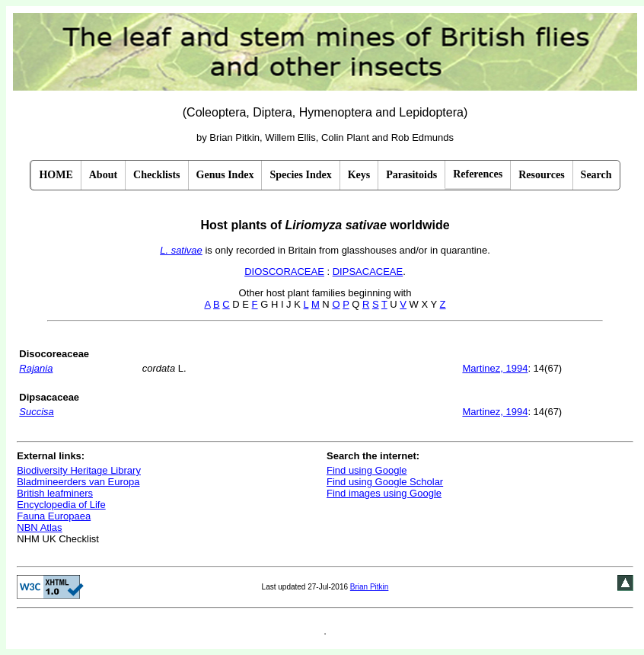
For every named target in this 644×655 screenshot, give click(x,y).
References (478, 174)
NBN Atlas (39, 527)
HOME (56, 175)
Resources (541, 175)
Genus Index (225, 175)
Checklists (156, 175)
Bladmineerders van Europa (78, 482)
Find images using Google (384, 493)
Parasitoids (411, 175)
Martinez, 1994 (495, 368)
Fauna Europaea (54, 516)
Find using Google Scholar (385, 482)
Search (596, 175)
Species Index (300, 175)
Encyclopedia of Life (61, 505)
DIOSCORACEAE (284, 272)
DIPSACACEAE (368, 272)
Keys (359, 175)
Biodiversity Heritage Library (79, 470)
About (103, 175)
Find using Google (367, 470)
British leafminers (55, 493)
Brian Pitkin (370, 587)
